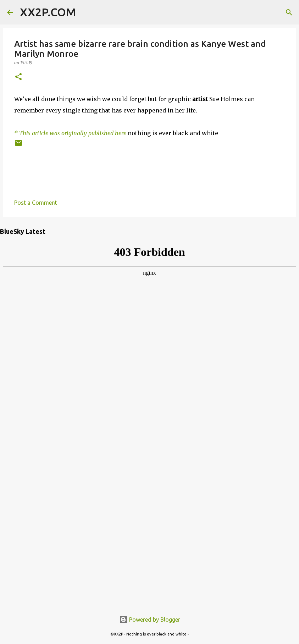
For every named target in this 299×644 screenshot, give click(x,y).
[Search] (86, 12)
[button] (18, 77)
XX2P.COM (48, 12)
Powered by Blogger (150, 620)
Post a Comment (36, 203)
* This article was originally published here (70, 133)
